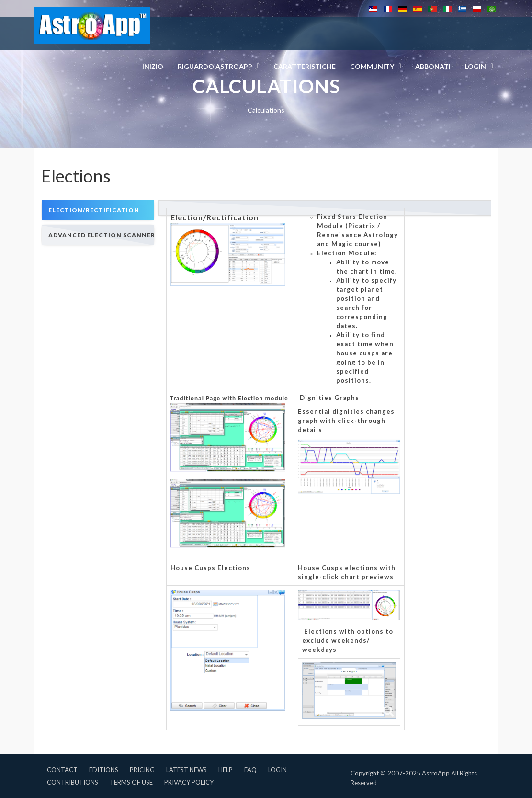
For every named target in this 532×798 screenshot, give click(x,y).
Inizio (153, 66)
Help (226, 770)
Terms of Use (131, 782)
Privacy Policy (189, 782)
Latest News (187, 770)
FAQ (250, 770)
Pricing (142, 770)
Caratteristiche (305, 66)
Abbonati (433, 66)
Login (277, 770)
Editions (104, 770)
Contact (62, 770)
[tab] (98, 210)
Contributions (73, 782)
